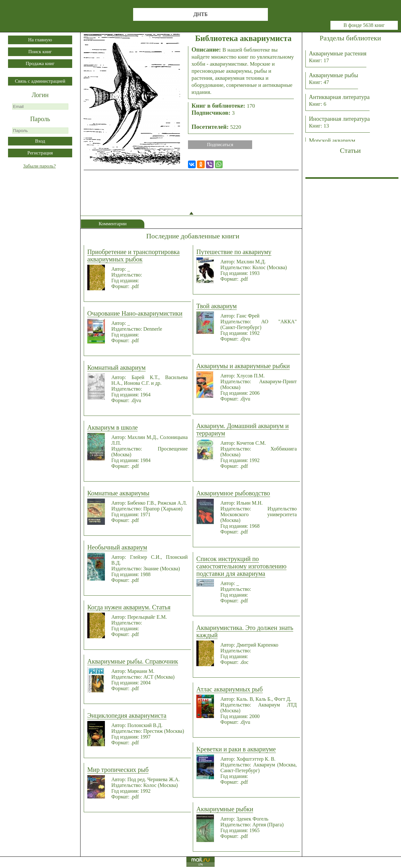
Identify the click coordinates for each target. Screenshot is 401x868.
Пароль (40, 119)
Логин (40, 95)
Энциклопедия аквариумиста (127, 715)
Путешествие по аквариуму (234, 252)
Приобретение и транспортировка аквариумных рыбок (133, 256)
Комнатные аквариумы (118, 493)
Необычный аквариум (117, 547)
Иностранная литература (339, 122)
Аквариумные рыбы (333, 79)
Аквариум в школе (112, 427)
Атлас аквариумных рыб (230, 689)
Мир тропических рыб (118, 770)
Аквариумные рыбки (225, 809)
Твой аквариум (217, 306)
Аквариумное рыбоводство (233, 493)
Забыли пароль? (39, 166)
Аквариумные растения (338, 57)
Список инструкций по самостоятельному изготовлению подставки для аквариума (241, 566)
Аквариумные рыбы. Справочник (133, 661)
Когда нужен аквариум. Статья (129, 607)
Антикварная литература (339, 100)
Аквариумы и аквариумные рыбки (243, 366)
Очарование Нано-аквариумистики (135, 313)
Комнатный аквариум (116, 368)
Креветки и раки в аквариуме (236, 749)
